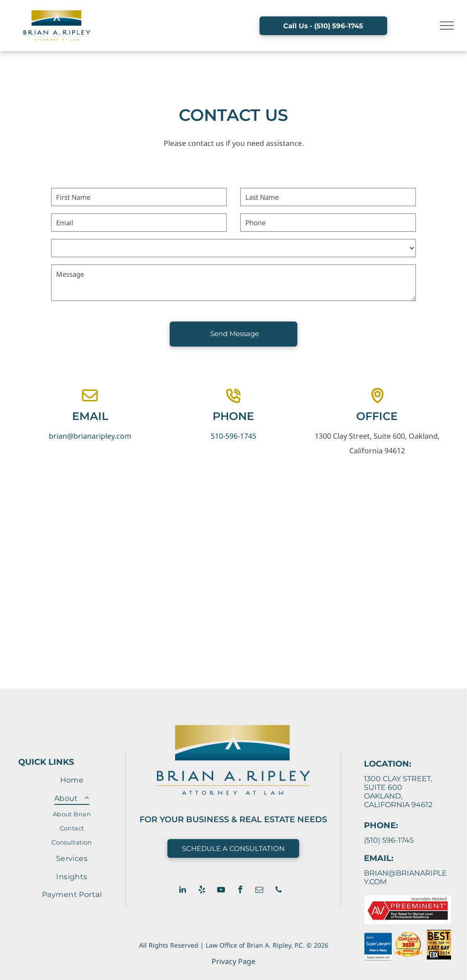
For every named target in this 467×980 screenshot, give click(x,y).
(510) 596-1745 (389, 840)
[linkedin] (183, 891)
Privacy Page (233, 961)
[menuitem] (72, 780)
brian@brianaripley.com (90, 436)
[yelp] (202, 891)
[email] (259, 891)
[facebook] (240, 891)
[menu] (447, 26)
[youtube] (221, 891)
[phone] (279, 891)
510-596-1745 (233, 436)
